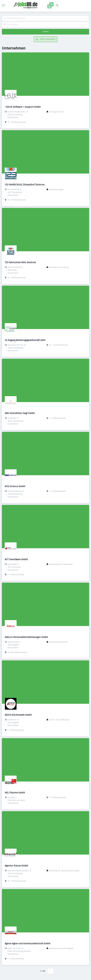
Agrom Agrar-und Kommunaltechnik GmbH (28, 943)
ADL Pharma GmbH (15, 793)
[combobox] (45, 18)
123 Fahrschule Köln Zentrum (20, 262)
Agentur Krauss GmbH (16, 866)
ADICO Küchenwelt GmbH (18, 715)
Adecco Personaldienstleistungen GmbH (26, 637)
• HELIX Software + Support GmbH (23, 107)
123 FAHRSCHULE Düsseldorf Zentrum (25, 185)
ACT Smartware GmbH (16, 559)
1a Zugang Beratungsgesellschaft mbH (25, 340)
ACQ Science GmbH (15, 486)
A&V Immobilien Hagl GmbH (20, 413)
